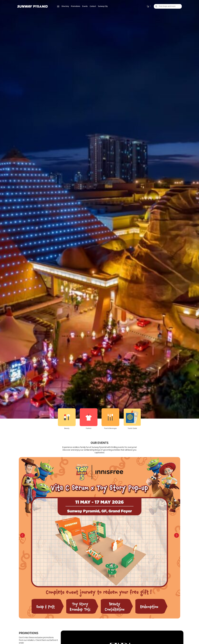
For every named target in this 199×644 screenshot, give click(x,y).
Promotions (76, 6)
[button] (58, 6)
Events (85, 6)
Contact (93, 6)
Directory (65, 6)
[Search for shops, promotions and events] (168, 6)
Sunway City (103, 6)
